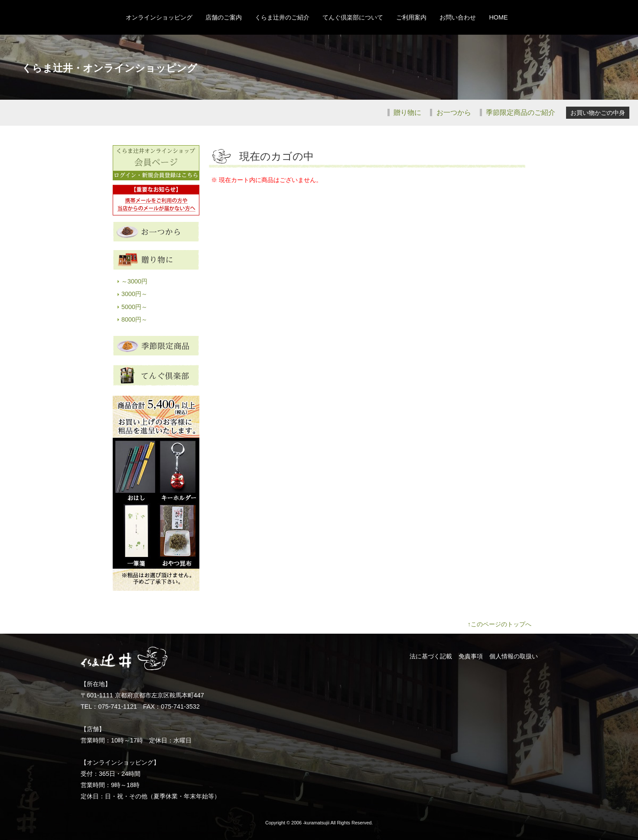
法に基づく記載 (431, 656)
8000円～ (134, 319)
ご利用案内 (411, 17)
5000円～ (134, 307)
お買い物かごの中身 (598, 113)
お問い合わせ (458, 17)
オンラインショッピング (159, 17)
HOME (498, 17)
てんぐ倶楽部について (353, 17)
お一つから (452, 112)
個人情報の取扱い (514, 656)
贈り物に (407, 112)
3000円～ (134, 294)
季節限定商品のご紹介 (520, 112)
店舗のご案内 (224, 17)
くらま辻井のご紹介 (282, 17)
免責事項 (471, 656)
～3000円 (134, 281)
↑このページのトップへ (500, 624)
